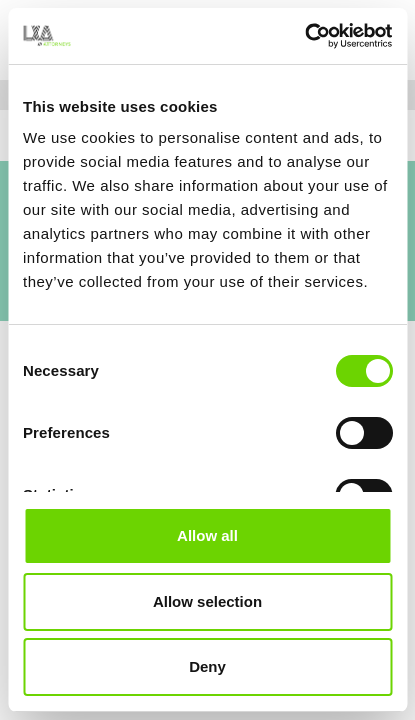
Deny (207, 666)
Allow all (207, 535)
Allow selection (207, 601)
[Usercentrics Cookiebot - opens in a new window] (304, 36)
